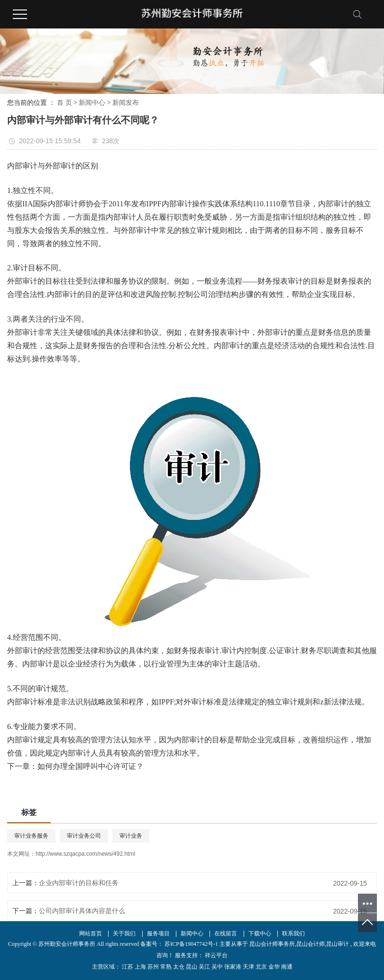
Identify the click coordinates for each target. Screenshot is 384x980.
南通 (287, 967)
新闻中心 (92, 103)
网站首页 (91, 934)
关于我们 (124, 934)
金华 (274, 967)
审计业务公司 (84, 836)
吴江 (204, 967)
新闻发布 (126, 103)
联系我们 (293, 934)
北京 (261, 967)
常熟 (166, 967)
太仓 (179, 967)
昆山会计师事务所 (272, 944)
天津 (248, 967)
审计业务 (131, 836)
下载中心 (260, 934)
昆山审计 (338, 944)
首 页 (64, 103)
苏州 (153, 967)
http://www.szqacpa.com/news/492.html (85, 854)
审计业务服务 (31, 836)
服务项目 (158, 934)
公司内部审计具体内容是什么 (82, 911)
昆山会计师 (311, 944)
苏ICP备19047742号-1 (191, 944)
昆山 (192, 967)
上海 (140, 967)
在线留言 (226, 934)
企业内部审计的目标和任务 (79, 883)
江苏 (128, 967)
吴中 (217, 967)
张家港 (233, 967)
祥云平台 (215, 955)
